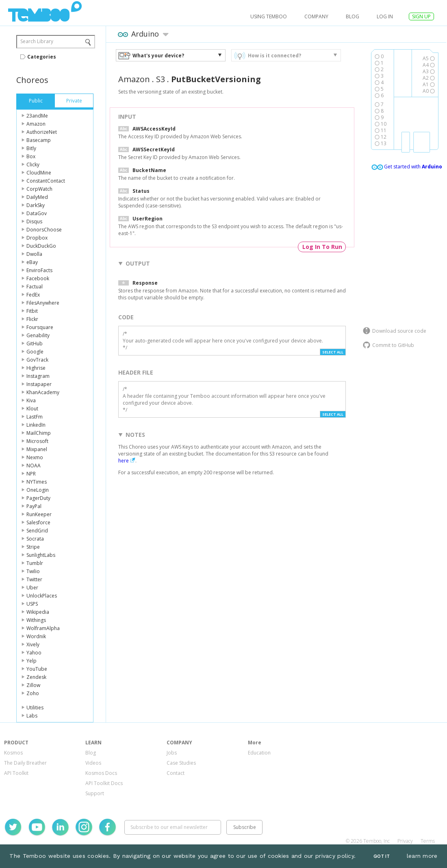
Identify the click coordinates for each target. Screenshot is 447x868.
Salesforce (38, 522)
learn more (422, 856)
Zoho (33, 693)
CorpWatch (39, 189)
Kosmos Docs (101, 773)
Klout (32, 409)
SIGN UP (421, 16)
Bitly (31, 148)
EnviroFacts (39, 270)
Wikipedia (38, 612)
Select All (333, 352)
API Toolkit (16, 773)
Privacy (405, 841)
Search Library (37, 41)
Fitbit (32, 311)
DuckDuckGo (41, 246)
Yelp (31, 661)
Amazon (36, 124)
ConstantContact (46, 181)
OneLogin (38, 490)
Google (35, 352)
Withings (36, 620)
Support (95, 793)
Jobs (172, 753)
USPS (32, 604)
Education (259, 753)
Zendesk (36, 677)
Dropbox (37, 238)
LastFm (35, 417)
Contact (176, 773)
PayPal (34, 506)
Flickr (32, 319)
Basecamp (39, 140)
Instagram (38, 376)
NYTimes (37, 482)
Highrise (36, 368)
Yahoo (34, 653)
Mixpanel (37, 449)
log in (385, 16)
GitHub (35, 343)
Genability (38, 335)
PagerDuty (38, 498)
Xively (33, 644)
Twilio (33, 571)
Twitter (34, 579)
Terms (428, 841)
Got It (382, 856)
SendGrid (37, 531)
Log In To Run (322, 247)
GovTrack (37, 360)
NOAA (34, 466)
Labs (32, 716)
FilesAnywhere (43, 303)
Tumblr (35, 563)
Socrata (35, 539)
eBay (32, 262)
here (124, 461)
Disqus (34, 221)
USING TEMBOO (269, 16)
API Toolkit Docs (104, 783)
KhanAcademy (43, 392)
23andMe (37, 116)
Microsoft (37, 441)
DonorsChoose (44, 230)
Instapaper (39, 384)
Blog (353, 16)
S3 (161, 79)
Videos (93, 763)
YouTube (37, 669)
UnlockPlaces (42, 596)
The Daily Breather (25, 763)
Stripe (33, 547)
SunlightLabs (41, 555)
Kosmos (13, 753)
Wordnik (36, 636)
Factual (35, 287)
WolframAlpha (43, 628)
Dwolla (34, 254)
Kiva (31, 400)
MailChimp (39, 433)
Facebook (38, 278)
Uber (32, 588)
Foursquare (40, 327)
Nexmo (35, 457)
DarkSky (36, 205)
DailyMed (37, 197)
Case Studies (181, 763)
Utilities (35, 708)
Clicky (33, 165)
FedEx (33, 295)
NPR (31, 474)
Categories (42, 57)
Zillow (33, 685)
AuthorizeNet (42, 132)
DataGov (37, 213)
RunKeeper (39, 514)
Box (31, 156)
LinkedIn (36, 425)
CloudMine (39, 173)
